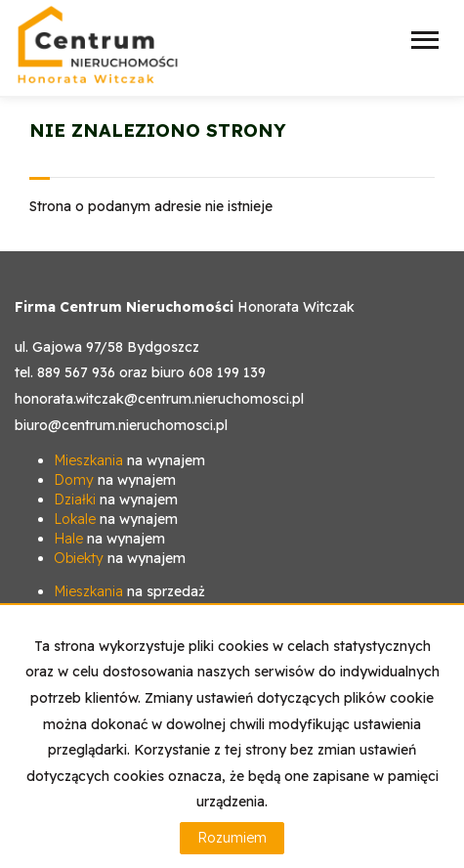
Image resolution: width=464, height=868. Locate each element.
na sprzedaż (129, 591)
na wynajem (129, 460)
